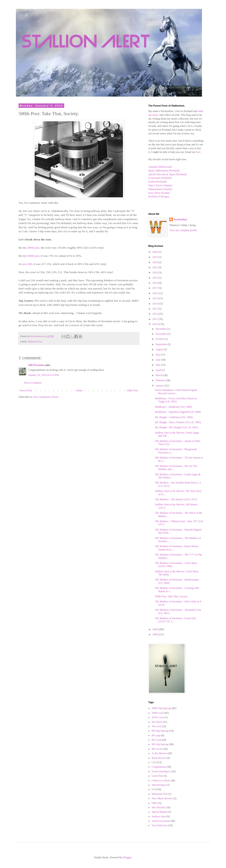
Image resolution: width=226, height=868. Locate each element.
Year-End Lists (160, 825)
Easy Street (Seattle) (159, 193)
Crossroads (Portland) (160, 178)
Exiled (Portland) (157, 182)
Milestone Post (35, 341)
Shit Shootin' (158, 807)
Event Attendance (161, 771)
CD (153, 762)
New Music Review (162, 798)
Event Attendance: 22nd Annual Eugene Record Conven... (176, 392)
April (159, 370)
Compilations (159, 767)
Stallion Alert (159, 817)
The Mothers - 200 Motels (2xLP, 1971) (176, 499)
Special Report (159, 812)
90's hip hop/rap (160, 744)
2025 (155, 257)
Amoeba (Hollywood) (160, 167)
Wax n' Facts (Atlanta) (160, 185)
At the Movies (159, 753)
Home (79, 390)
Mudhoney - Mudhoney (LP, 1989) (173, 407)
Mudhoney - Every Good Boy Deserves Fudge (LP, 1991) (176, 400)
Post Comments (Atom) (46, 397)
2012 (155, 314)
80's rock (156, 740)
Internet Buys (159, 785)
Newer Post (26, 390)
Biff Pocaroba (36, 365)
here (198, 152)
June (158, 360)
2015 (155, 298)
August (160, 349)
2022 (155, 267)
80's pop (156, 735)
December (161, 329)
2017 (155, 288)
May (158, 365)
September (162, 344)
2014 (155, 304)
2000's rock (158, 713)
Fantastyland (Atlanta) (160, 189)
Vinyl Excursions (161, 821)
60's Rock (157, 722)
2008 (155, 634)
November (162, 334)
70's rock (156, 726)
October (160, 339)
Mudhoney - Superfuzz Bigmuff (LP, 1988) (178, 412)
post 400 (27, 264)
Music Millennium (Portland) (164, 171)
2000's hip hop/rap (161, 708)
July (158, 355)
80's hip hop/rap (160, 731)
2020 (155, 272)
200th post (33, 248)
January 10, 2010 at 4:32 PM (44, 375)
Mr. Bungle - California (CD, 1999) (174, 417)
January (160, 386)
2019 (155, 278)
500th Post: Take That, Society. (171, 596)
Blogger (127, 857)
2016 (155, 293)
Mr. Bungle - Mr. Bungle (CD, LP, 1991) (177, 427)
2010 (155, 324)
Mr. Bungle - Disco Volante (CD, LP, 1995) (178, 422)
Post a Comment (33, 383)
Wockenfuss (180, 219)
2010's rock (158, 717)
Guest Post (157, 776)
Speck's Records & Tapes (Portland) (167, 174)
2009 (155, 629)
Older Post (132, 390)
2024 (155, 262)
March (159, 375)
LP (153, 789)
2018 (155, 283)
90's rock (156, 749)
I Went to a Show (161, 780)
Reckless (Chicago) (159, 196)
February (161, 380)
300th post (33, 256)
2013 (155, 309)
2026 (155, 252)
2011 (155, 319)
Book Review (159, 758)
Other (155, 803)
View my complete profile (183, 230)
